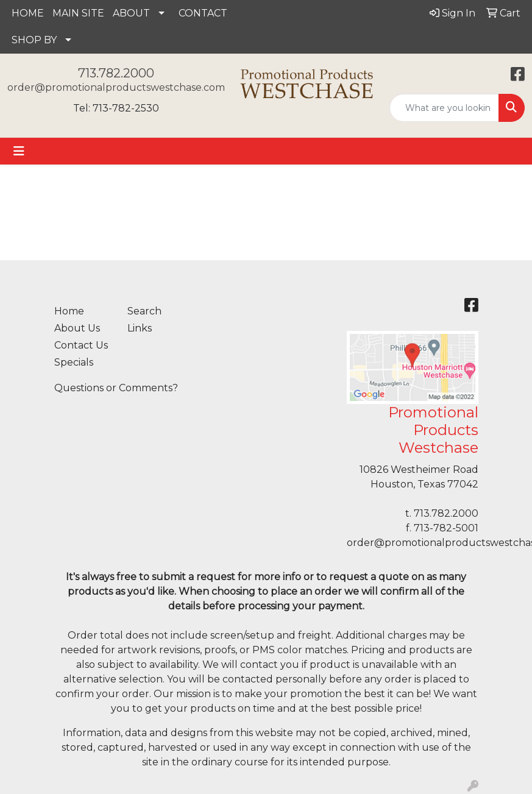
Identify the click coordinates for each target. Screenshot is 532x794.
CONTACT (203, 13)
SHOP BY (34, 40)
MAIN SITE (78, 13)
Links (140, 328)
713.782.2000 (116, 73)
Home (69, 311)
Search (144, 311)
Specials (74, 362)
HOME (28, 13)
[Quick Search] (444, 108)
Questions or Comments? (116, 388)
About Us (77, 328)
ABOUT (131, 13)
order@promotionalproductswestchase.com (116, 87)
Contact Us (81, 345)
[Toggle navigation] (19, 151)
